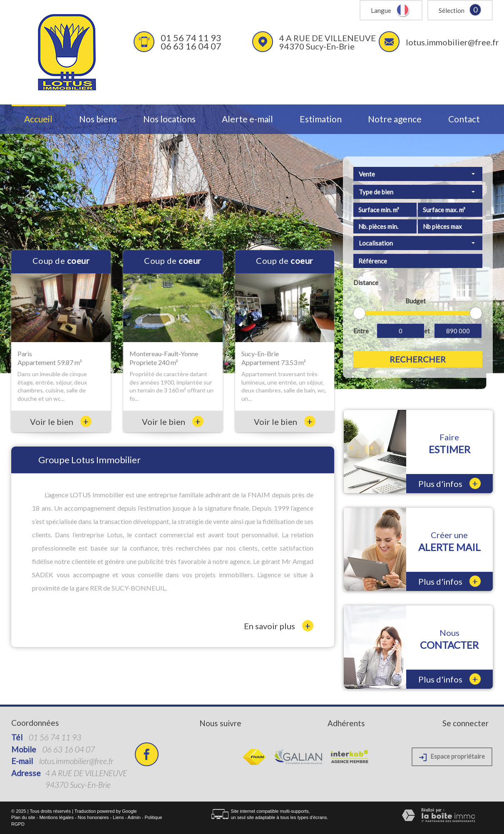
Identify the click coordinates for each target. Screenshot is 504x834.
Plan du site (23, 817)
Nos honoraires (93, 817)
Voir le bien (61, 422)
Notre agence (395, 119)
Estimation (321, 119)
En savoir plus (279, 626)
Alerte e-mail (247, 119)
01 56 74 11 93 (191, 38)
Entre (361, 331)
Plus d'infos (449, 483)
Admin (134, 817)
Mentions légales (56, 817)
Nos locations (169, 119)
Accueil (38, 119)
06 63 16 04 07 (191, 46)
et (427, 331)
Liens (118, 817)
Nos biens (98, 119)
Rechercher (418, 359)
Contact (464, 119)
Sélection (452, 10)
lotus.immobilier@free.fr (452, 42)
